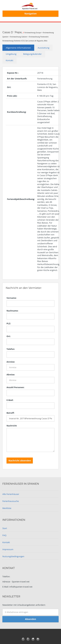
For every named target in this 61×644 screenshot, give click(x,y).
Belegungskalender (32, 54)
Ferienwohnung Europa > (34, 33)
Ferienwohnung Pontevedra (39, 37)
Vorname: (12, 298)
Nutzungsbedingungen (13, 556)
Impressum (8, 549)
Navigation (30, 13)
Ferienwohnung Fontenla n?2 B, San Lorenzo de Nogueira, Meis (25, 41)
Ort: (9, 336)
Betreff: (10, 413)
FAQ (4, 535)
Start (5, 528)
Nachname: (12, 311)
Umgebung (11, 54)
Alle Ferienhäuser (11, 494)
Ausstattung (44, 48)
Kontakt (9, 60)
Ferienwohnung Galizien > (19, 37)
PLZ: (9, 323)
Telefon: (11, 349)
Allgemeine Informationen (18, 48)
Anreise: (11, 362)
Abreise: (11, 375)
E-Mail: (10, 400)
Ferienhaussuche (11, 501)
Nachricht (12, 426)
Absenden (30, 619)
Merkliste (7, 508)
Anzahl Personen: (15, 387)
